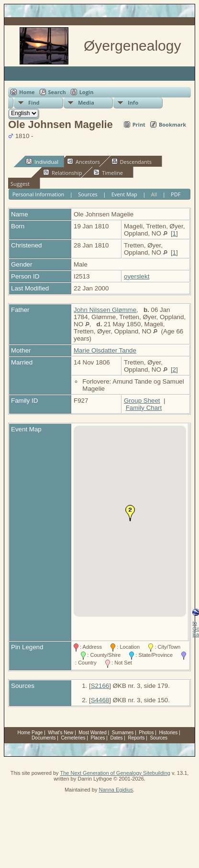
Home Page (30, 733)
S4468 (100, 700)
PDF (176, 194)
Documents (44, 738)
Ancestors (83, 161)
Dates (116, 738)
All (154, 194)
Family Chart (144, 408)
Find (34, 102)
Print (139, 124)
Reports (136, 738)
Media (86, 102)
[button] (130, 513)
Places (98, 738)
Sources (88, 194)
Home (27, 92)
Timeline (108, 172)
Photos (146, 733)
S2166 (100, 686)
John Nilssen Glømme (105, 310)
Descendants (132, 161)
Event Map (124, 194)
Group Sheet (142, 401)
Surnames (123, 733)
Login (87, 92)
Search (57, 92)
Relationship (62, 172)
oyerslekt (137, 276)
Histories (168, 733)
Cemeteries (73, 738)
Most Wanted (93, 733)
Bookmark (172, 124)
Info (133, 102)
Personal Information (39, 194)
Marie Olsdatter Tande (105, 350)
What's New (61, 733)
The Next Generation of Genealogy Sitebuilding (115, 773)
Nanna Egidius (116, 790)
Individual (42, 161)
